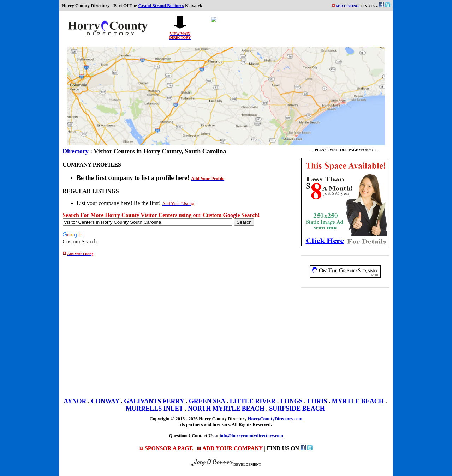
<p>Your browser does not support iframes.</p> (296, 28)
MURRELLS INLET (154, 409)
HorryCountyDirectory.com (275, 419)
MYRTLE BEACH (358, 401)
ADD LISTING (347, 6)
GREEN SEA (207, 401)
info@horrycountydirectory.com (251, 436)
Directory (76, 151)
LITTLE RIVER (253, 401)
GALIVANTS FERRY (154, 401)
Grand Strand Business (161, 5)
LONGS (292, 401)
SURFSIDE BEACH (297, 409)
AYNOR (75, 401)
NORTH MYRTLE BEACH (226, 409)
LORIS (317, 401)
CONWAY (105, 401)
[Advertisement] (345, 341)
